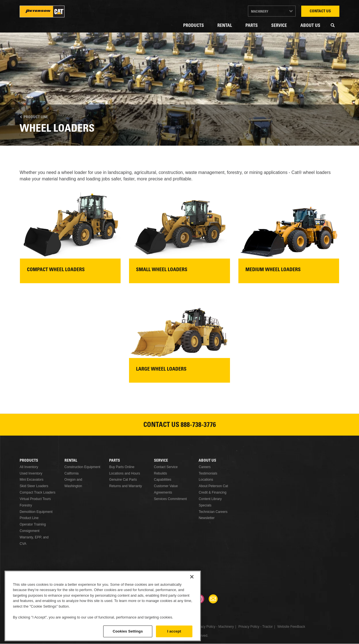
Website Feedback (291, 627)
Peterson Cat (42, 11)
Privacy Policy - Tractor (256, 627)
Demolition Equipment (36, 512)
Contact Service (166, 467)
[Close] (192, 577)
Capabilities (163, 480)
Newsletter (207, 518)
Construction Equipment (82, 467)
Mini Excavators (32, 480)
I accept (174, 631)
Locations (206, 480)
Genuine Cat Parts (123, 480)
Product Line (34, 117)
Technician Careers (213, 512)
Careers (205, 467)
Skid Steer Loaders (34, 486)
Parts (252, 26)
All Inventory (29, 467)
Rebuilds (161, 473)
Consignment (30, 531)
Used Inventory (31, 473)
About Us (310, 26)
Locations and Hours (125, 473)
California (72, 473)
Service (279, 26)
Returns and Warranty (126, 486)
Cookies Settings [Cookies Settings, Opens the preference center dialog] (128, 631)
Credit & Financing (212, 492)
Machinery (260, 12)
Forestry (26, 505)
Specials (205, 505)
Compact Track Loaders (37, 492)
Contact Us (320, 11)
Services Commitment (170, 499)
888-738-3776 (198, 426)
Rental (225, 26)
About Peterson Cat (213, 486)
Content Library (210, 499)
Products (194, 26)
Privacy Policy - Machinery (214, 627)
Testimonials (208, 473)
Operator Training (33, 524)
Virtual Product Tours (35, 499)
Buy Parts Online (122, 467)
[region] (103, 606)
